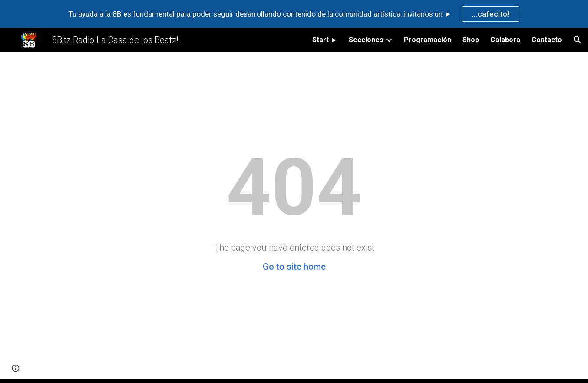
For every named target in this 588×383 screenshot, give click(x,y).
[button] (578, 40)
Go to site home (294, 267)
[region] (294, 14)
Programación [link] (428, 40)
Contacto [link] (547, 40)
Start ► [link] (325, 40)
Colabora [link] (505, 40)
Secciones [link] (366, 40)
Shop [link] (471, 40)
